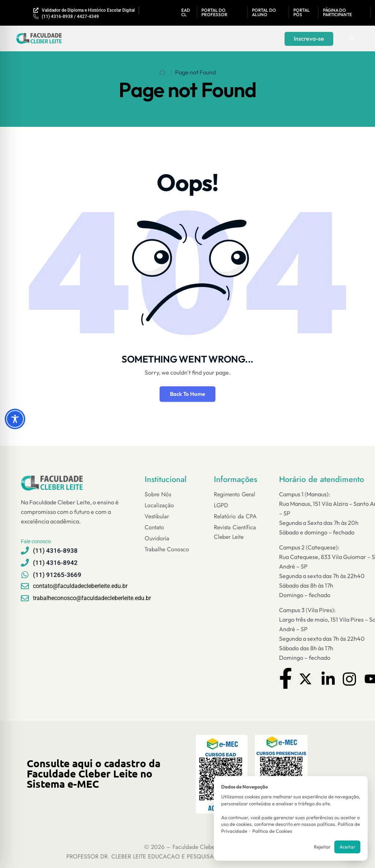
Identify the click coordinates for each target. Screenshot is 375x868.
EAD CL (186, 12)
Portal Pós (302, 12)
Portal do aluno (264, 12)
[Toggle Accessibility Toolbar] (15, 419)
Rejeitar (322, 847)
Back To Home (187, 394)
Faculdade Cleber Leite (201, 847)
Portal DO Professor (214, 12)
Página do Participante (337, 12)
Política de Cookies (272, 831)
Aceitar (347, 847)
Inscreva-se (309, 38)
